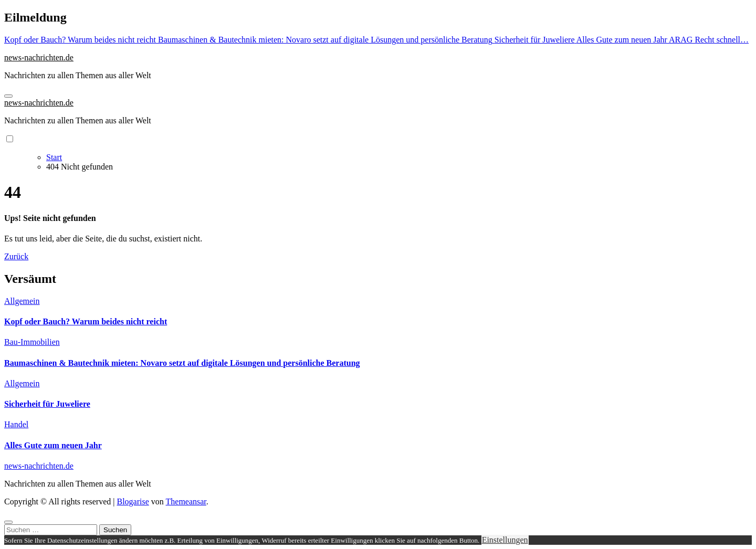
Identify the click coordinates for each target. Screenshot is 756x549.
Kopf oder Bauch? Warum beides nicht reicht (86, 321)
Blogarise (133, 502)
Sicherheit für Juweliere (47, 404)
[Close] (8, 522)
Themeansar (186, 502)
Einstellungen (505, 540)
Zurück (16, 256)
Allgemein (22, 301)
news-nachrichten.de (39, 57)
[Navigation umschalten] (8, 96)
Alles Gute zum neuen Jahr (53, 445)
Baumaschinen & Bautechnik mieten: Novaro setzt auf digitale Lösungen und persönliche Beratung (182, 363)
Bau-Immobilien (32, 342)
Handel (16, 424)
